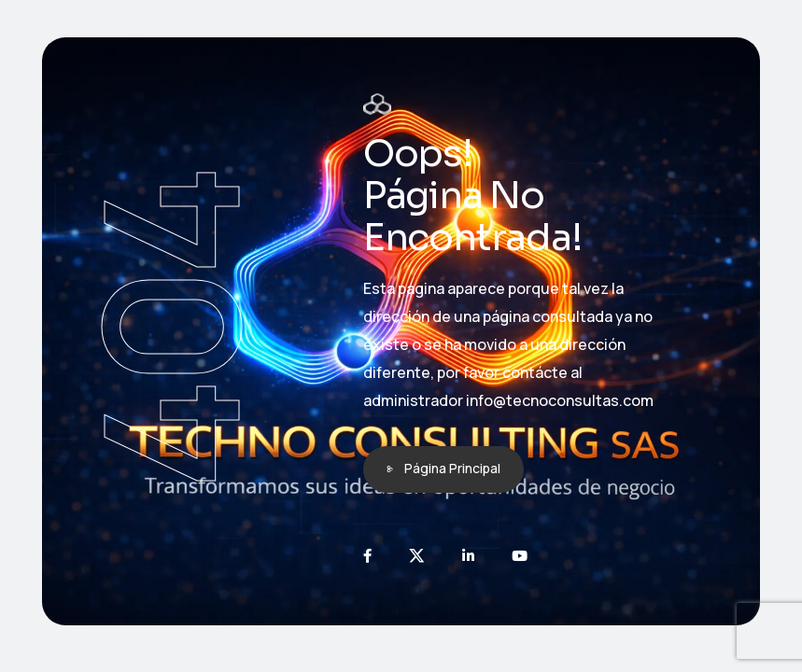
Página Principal (452, 468)
